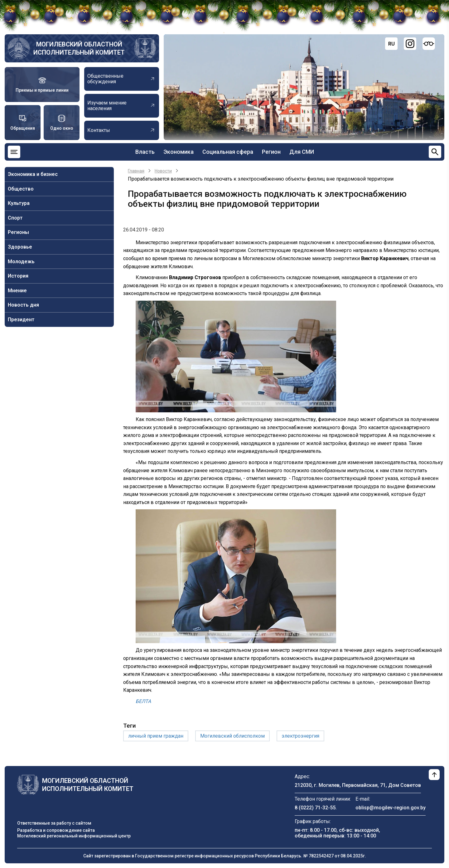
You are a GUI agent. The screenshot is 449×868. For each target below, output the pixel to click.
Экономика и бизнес (33, 174)
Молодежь (21, 262)
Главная (136, 171)
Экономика (179, 152)
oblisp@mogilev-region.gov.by (391, 808)
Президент (21, 320)
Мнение (17, 291)
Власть (145, 152)
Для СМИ (302, 152)
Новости (163, 171)
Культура (19, 203)
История (18, 276)
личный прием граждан (156, 736)
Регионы (18, 232)
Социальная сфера (228, 152)
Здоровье (20, 247)
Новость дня (23, 305)
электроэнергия (300, 736)
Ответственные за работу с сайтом (54, 823)
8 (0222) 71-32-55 (315, 808)
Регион (271, 152)
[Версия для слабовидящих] (429, 44)
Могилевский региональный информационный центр (74, 836)
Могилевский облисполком (232, 736)
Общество (21, 189)
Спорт (15, 218)
